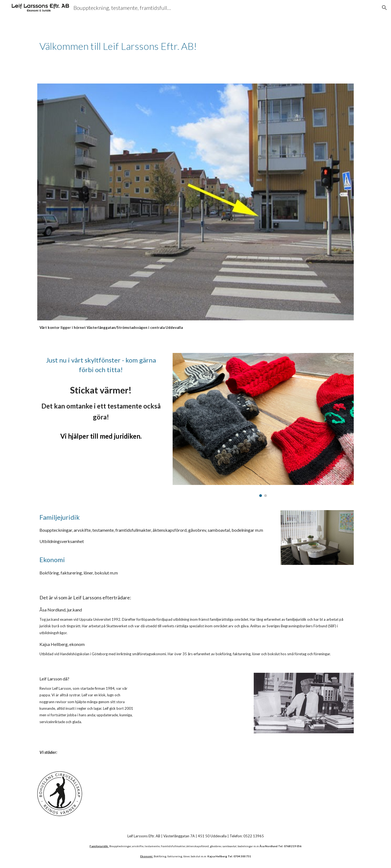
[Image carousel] (263, 425)
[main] (141, 46)
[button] (384, 8)
